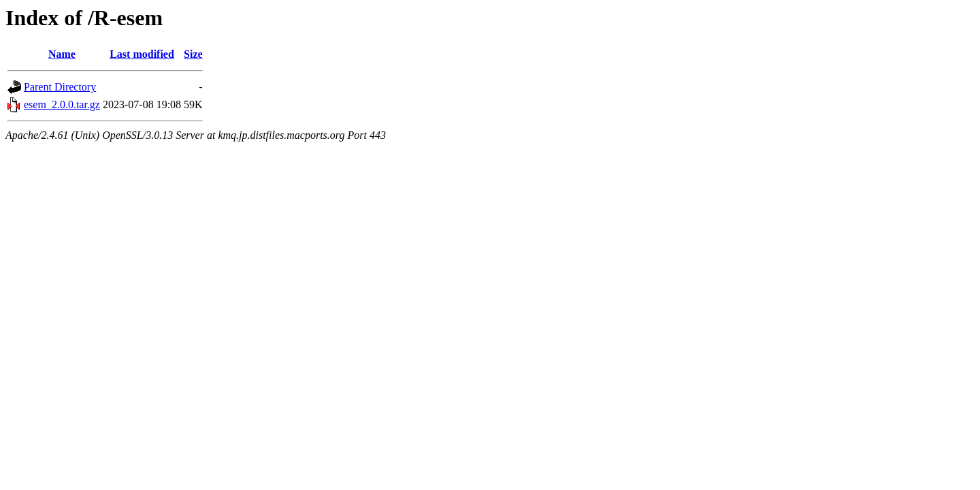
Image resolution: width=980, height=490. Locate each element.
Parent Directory (60, 87)
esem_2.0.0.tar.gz (62, 104)
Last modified (142, 54)
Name (62, 54)
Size (193, 54)
